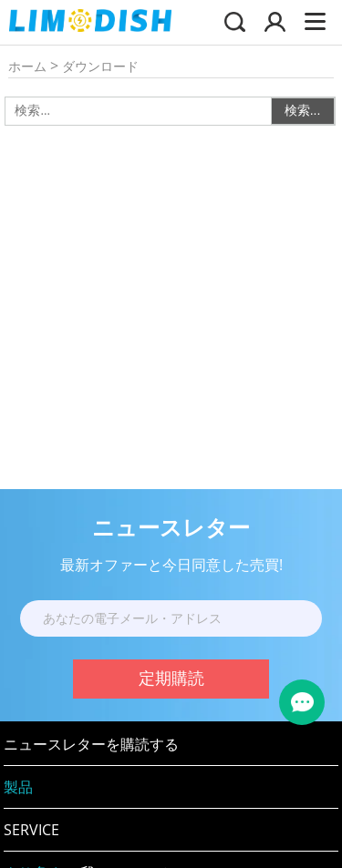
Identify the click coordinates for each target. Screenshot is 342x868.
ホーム (27, 66)
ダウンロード (100, 66)
